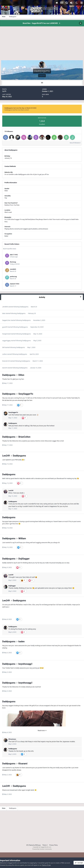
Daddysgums (24, 307)
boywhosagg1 (26, 664)
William (22, 538)
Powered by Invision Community (42, 849)
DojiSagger (24, 559)
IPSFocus (38, 845)
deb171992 (14, 255)
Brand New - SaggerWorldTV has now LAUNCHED (40, 23)
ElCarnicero (12, 739)
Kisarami (23, 764)
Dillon (21, 375)
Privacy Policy (53, 845)
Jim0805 (13, 269)
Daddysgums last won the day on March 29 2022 (20, 108)
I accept (79, 863)
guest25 (5, 327)
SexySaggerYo (26, 394)
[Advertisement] (42, 45)
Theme (45, 845)
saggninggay (6, 341)
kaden (22, 641)
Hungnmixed (6, 334)
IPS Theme (30, 845)
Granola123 (6, 361)
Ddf (3, 347)
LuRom (5, 354)
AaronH (5, 368)
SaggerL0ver (6, 320)
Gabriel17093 (15, 284)
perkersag (13, 276)
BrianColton (24, 437)
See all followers (75, 143)
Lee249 (6, 456)
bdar (4, 313)
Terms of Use (46, 865)
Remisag (13, 262)
